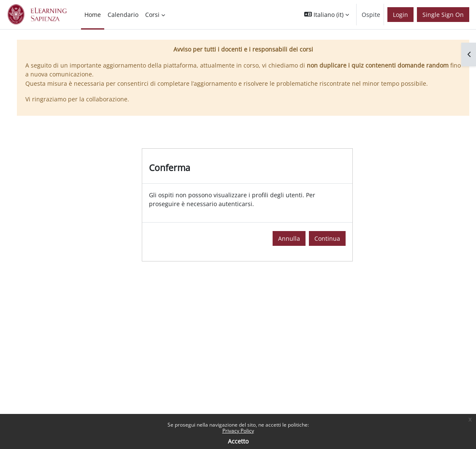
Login (400, 15)
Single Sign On (443, 15)
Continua (327, 238)
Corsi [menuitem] (152, 15)
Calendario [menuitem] (123, 15)
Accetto (238, 441)
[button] (327, 15)
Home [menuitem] (93, 15)
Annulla (289, 238)
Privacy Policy (238, 431)
